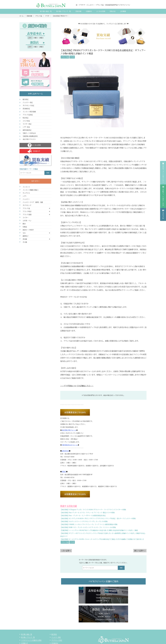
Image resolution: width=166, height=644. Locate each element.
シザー (25, 196)
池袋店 (64, 472)
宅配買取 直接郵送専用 (30, 136)
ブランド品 (65, 57)
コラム (23, 639)
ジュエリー (26, 199)
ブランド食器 (27, 215)
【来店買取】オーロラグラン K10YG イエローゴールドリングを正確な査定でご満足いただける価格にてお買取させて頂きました (102, 539)
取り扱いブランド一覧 (64, 11)
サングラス (26, 193)
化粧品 (25, 227)
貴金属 (25, 239)
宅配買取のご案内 (27, 631)
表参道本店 (65, 451)
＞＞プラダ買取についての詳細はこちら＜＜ (77, 386)
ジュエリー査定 (28, 102)
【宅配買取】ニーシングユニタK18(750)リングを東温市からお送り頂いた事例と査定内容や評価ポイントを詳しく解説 (99, 530)
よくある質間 (101, 11)
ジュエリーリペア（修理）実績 (33, 202)
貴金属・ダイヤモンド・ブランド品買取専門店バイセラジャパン (111, 633)
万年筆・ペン (27, 221)
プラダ (72, 57)
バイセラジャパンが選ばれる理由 (31, 622)
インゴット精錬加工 (27, 636)
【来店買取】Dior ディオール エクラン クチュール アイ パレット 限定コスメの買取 (87, 513)
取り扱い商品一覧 (46, 11)
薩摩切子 (26, 236)
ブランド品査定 (28, 115)
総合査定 (26, 99)
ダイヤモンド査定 (28, 106)
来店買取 (24, 628)
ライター (26, 218)
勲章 (24, 224)
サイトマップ (55, 639)
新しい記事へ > (140, 551)
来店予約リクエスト (29, 139)
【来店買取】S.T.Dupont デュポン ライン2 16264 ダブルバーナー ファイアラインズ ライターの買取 (93, 510)
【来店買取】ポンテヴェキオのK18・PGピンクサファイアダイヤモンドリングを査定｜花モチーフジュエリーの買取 (98, 518)
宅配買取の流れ (26, 633)
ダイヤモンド (27, 205)
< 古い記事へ (66, 551)
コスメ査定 (26, 121)
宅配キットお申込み (29, 133)
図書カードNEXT (28, 230)
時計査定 (26, 118)
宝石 (24, 233)
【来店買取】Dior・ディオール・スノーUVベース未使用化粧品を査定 (83, 516)
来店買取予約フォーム (69, 430)
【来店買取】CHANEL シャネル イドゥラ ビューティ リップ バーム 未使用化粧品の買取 (89, 524)
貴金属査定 (26, 109)
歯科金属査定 (27, 130)
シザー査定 (26, 127)
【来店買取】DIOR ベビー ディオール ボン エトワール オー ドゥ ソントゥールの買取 (88, 527)
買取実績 (78, 11)
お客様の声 (25, 625)
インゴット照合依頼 (29, 112)
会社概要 (123, 11)
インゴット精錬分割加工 (31, 190)
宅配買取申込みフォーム (70, 445)
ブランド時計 (27, 211)
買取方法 (113, 11)
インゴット (26, 187)
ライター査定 (27, 124)
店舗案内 (89, 11)
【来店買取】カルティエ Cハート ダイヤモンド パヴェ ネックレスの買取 (84, 521)
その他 (25, 242)
